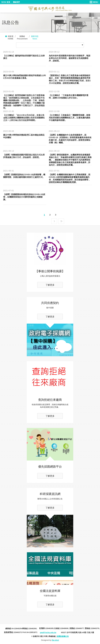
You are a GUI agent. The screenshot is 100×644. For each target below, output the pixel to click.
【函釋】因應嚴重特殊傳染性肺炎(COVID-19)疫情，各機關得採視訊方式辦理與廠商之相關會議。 (24, 197)
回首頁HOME (11, 38)
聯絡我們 (16, 2)
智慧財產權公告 (63, 636)
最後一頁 (61, 220)
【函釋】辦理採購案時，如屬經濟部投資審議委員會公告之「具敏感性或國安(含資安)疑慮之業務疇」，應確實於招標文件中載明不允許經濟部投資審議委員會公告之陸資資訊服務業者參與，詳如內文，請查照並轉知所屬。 (70, 160)
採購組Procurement (22, 38)
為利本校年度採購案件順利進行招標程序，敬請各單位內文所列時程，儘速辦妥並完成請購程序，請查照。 (70, 58)
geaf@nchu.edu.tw (48, 632)
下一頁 (54, 220)
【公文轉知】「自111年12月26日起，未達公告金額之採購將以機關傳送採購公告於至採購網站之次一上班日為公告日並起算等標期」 (24, 118)
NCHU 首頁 (6, 2)
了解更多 (50, 285)
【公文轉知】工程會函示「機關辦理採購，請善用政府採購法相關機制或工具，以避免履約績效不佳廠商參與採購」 (70, 118)
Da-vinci (55, 640)
